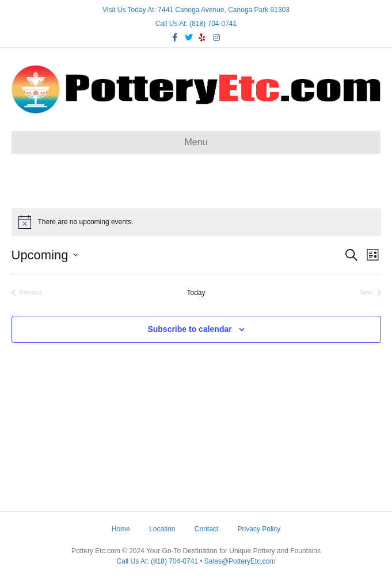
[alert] (196, 222)
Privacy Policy (259, 529)
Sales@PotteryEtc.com (240, 561)
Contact (206, 529)
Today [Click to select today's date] (196, 293)
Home (121, 529)
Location (162, 529)
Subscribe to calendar (189, 329)
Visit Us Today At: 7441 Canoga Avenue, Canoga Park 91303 (196, 10)
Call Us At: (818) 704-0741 (196, 24)
